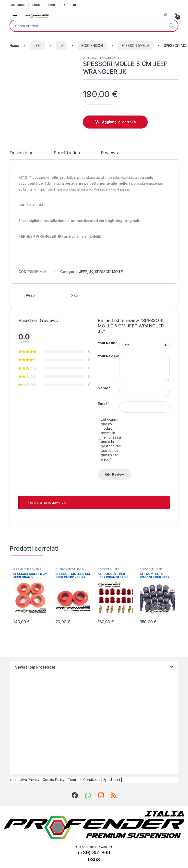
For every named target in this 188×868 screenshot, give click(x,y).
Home (14, 45)
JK (62, 45)
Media (52, 5)
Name (104, 388)
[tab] (21, 155)
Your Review (108, 356)
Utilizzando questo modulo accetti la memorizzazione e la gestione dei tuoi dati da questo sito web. (111, 439)
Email (104, 404)
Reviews (109, 153)
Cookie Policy (54, 780)
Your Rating (107, 343)
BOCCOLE (105, 569)
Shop (36, 5)
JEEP (37, 45)
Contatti (70, 5)
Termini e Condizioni (84, 780)
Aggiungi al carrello (119, 122)
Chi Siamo (17, 5)
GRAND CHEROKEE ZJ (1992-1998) (28, 571)
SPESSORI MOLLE (135, 45)
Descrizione (21, 153)
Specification (67, 153)
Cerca (171, 26)
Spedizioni (112, 780)
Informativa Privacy (24, 780)
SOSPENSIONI (92, 45)
